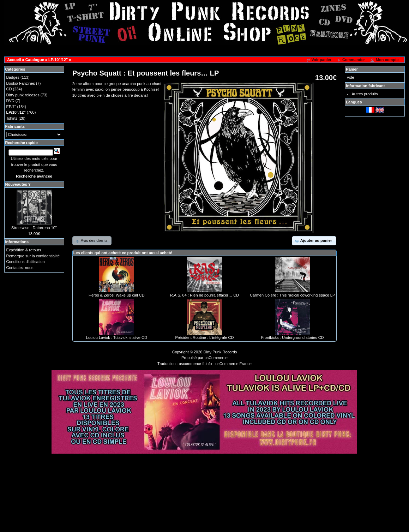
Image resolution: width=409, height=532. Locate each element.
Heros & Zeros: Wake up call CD (117, 295)
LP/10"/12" (58, 60)
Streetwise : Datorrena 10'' (34, 228)
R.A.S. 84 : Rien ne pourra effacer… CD (204, 295)
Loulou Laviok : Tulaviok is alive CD (117, 337)
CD (9, 89)
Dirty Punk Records (220, 352)
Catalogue (35, 60)
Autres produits (365, 94)
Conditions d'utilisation (26, 262)
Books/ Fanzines (21, 83)
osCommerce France (233, 364)
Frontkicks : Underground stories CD (293, 337)
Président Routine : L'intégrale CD (204, 337)
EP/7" (11, 107)
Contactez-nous (20, 268)
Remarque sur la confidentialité (33, 256)
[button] (319, 60)
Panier (352, 69)
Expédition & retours (24, 250)
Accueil (14, 60)
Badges (13, 77)
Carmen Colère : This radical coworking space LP (292, 295)
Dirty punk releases (23, 95)
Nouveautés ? (18, 184)
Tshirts (12, 118)
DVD (10, 101)
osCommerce (216, 358)
